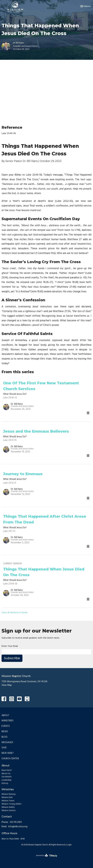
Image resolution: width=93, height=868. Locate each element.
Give (4, 748)
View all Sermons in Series (15, 613)
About (5, 715)
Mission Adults (8, 807)
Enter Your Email (10, 646)
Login (69, 845)
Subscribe (12, 658)
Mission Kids (7, 797)
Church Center (10, 759)
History (5, 783)
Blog (4, 737)
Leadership (6, 780)
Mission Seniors (9, 810)
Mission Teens (8, 801)
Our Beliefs (6, 777)
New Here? (8, 753)
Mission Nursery (9, 794)
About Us (6, 774)
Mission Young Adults (11, 804)
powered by (46, 856)
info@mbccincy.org (18, 827)
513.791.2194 (16, 822)
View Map (7, 685)
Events (6, 726)
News (5, 732)
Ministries (8, 721)
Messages (7, 742)
